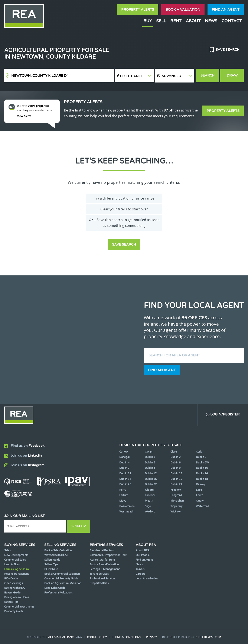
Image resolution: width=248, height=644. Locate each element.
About (193, 21)
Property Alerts (138, 10)
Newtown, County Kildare (40, 76)
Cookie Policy (97, 637)
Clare (174, 452)
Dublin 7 (124, 468)
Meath (149, 501)
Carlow (124, 452)
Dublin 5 (150, 463)
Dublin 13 (176, 473)
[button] (175, 76)
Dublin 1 (150, 457)
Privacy (151, 637)
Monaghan (177, 501)
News (211, 21)
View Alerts (25, 116)
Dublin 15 (125, 479)
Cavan (149, 452)
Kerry (123, 490)
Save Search (227, 50)
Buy (148, 21)
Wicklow (176, 512)
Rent (176, 21)
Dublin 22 (151, 484)
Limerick (150, 495)
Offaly (200, 501)
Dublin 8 (150, 468)
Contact (232, 21)
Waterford (203, 506)
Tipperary (176, 506)
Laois (199, 490)
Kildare (149, 490)
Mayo (123, 501)
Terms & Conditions (126, 637)
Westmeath (126, 512)
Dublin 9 (176, 468)
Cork (199, 452)
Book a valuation (183, 10)
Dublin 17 (176, 479)
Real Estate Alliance (60, 637)
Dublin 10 (202, 468)
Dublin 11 (125, 473)
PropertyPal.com (208, 637)
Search (208, 75)
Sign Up (79, 526)
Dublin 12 (151, 473)
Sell (161, 21)
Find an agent (226, 10)
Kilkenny (176, 490)
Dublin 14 (202, 473)
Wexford (150, 512)
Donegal (124, 457)
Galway (200, 484)
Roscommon (127, 506)
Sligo (148, 506)
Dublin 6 (176, 463)
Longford (176, 495)
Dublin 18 (202, 479)
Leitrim (124, 495)
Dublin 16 (151, 479)
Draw (232, 75)
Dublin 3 (201, 457)
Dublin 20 (125, 484)
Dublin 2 (176, 457)
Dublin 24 (176, 484)
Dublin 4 (124, 463)
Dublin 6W (202, 463)
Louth (200, 495)
